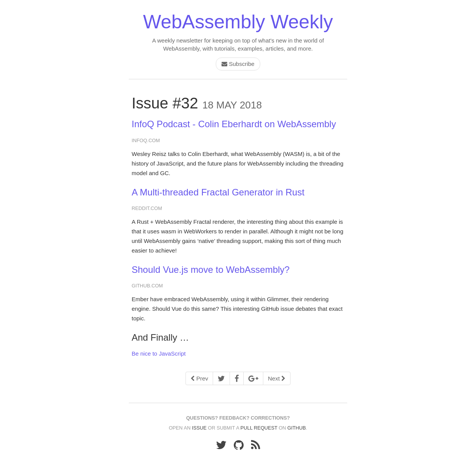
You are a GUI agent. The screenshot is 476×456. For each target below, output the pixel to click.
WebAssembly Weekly (238, 22)
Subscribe (238, 64)
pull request (259, 428)
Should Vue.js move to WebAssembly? (211, 270)
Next (277, 378)
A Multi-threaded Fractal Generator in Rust (218, 192)
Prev (199, 378)
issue (199, 428)
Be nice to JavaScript (159, 353)
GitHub (297, 428)
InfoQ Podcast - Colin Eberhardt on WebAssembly (234, 124)
